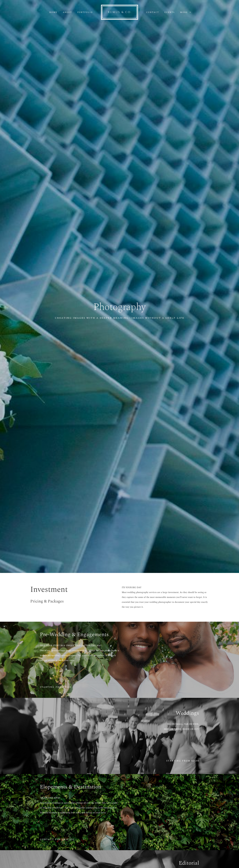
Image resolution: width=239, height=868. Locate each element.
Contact (153, 12)
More (185, 12)
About (67, 12)
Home (53, 12)
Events (170, 12)
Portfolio (85, 12)
